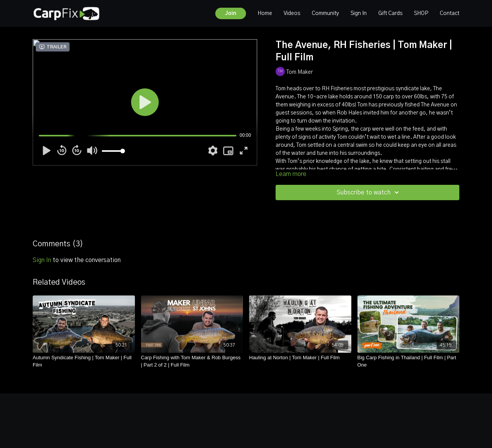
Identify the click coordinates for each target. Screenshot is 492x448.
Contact (450, 13)
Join (231, 13)
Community (325, 13)
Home (265, 13)
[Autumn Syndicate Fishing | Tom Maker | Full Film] (84, 361)
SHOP (421, 13)
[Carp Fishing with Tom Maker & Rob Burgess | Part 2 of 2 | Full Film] (192, 361)
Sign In (359, 13)
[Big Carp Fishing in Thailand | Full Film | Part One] (409, 361)
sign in (42, 260)
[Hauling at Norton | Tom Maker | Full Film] (300, 358)
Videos (292, 13)
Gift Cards (390, 13)
